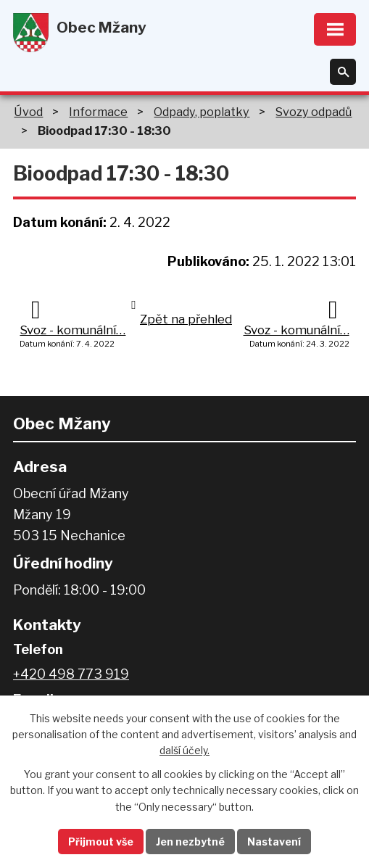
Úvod (28, 112)
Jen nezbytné (190, 842)
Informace (98, 112)
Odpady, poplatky (202, 112)
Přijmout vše (101, 842)
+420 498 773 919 (71, 674)
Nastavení (274, 842)
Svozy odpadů (314, 112)
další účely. (184, 750)
